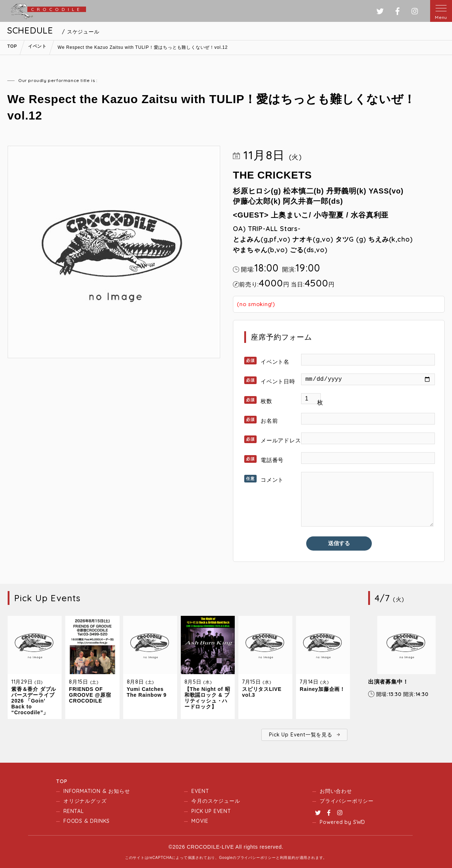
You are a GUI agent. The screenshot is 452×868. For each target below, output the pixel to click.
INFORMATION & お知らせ (97, 791)
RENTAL (74, 811)
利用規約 (288, 858)
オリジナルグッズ (85, 801)
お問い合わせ (336, 791)
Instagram (340, 813)
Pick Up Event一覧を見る (301, 735)
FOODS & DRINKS (87, 821)
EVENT (200, 791)
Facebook (329, 813)
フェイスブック (398, 11)
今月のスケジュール (216, 801)
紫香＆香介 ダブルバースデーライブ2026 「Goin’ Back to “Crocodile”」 (34, 701)
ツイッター (380, 11)
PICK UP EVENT (211, 811)
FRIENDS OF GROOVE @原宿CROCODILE (90, 695)
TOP (62, 781)
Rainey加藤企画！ (322, 689)
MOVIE (200, 821)
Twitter (318, 813)
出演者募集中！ (388, 682)
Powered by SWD (342, 822)
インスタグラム (415, 11)
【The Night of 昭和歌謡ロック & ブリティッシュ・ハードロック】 (207, 698)
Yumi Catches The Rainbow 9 (147, 692)
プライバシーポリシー (347, 801)
